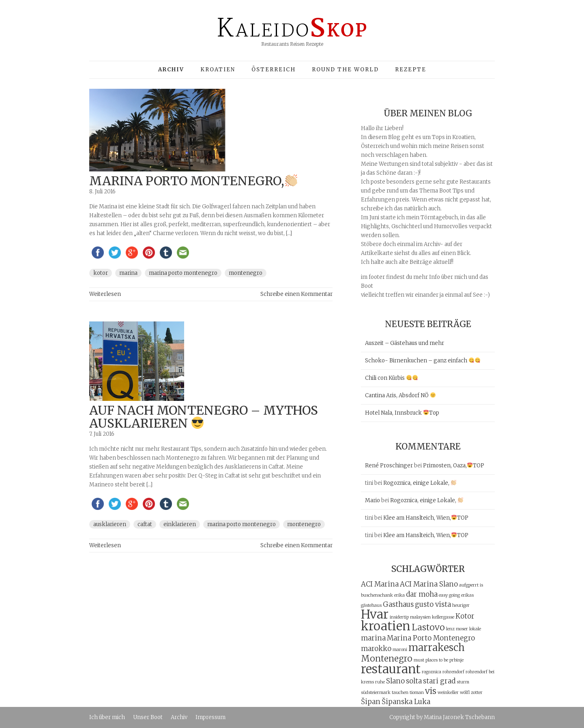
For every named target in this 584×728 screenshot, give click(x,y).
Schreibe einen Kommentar (296, 294)
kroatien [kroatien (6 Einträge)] (386, 626)
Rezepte (411, 70)
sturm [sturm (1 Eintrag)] (463, 682)
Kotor (101, 273)
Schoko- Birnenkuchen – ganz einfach (423, 361)
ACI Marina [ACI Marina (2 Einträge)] (380, 584)
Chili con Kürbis (391, 378)
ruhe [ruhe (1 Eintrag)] (380, 682)
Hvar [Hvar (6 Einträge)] (375, 614)
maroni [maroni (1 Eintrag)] (400, 650)
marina (128, 273)
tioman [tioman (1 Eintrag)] (417, 693)
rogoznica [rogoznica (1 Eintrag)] (432, 672)
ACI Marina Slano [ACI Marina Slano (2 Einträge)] (429, 584)
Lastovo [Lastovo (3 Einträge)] (428, 627)
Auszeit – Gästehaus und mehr (405, 343)
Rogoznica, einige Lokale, (420, 483)
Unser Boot (148, 717)
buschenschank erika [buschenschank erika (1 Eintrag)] (383, 595)
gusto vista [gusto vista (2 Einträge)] (433, 604)
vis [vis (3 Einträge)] (431, 691)
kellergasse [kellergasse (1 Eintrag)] (443, 617)
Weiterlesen (105, 294)
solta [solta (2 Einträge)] (414, 681)
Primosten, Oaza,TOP (454, 466)
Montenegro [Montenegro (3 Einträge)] (387, 658)
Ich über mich (107, 717)
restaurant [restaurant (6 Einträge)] (391, 669)
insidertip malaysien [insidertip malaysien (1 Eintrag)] (410, 617)
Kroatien (218, 70)
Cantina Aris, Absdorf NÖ (400, 395)
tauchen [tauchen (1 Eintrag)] (400, 693)
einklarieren (180, 524)
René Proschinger (389, 466)
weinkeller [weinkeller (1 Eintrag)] (448, 693)
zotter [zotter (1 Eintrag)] (477, 693)
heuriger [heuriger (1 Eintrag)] (461, 605)
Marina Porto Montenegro (183, 273)
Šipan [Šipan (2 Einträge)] (371, 702)
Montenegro (246, 273)
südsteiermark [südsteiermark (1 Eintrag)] (376, 693)
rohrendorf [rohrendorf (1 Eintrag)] (453, 672)
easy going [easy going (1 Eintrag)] (449, 595)
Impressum (210, 717)
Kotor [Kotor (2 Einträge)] (465, 616)
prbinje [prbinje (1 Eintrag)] (456, 660)
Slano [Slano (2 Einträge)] (395, 681)
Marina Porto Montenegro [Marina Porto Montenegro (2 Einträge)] (431, 638)
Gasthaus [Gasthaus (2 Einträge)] (398, 604)
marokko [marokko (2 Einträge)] (376, 649)
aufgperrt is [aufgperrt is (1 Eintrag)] (471, 585)
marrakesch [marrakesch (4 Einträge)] (437, 648)
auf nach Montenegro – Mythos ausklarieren (204, 417)
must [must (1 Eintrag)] (419, 660)
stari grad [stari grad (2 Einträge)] (439, 681)
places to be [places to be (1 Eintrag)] (437, 660)
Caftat (145, 524)
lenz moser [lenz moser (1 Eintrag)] (457, 629)
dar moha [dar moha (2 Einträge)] (422, 594)
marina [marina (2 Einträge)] (373, 638)
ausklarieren (110, 524)
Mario (373, 500)
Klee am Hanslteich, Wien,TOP (426, 518)
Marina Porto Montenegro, (193, 181)
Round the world (345, 70)
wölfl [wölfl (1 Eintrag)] (465, 693)
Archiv (179, 717)
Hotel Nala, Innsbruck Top (402, 413)
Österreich (274, 70)
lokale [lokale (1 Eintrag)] (475, 629)
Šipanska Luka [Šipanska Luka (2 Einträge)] (406, 702)
